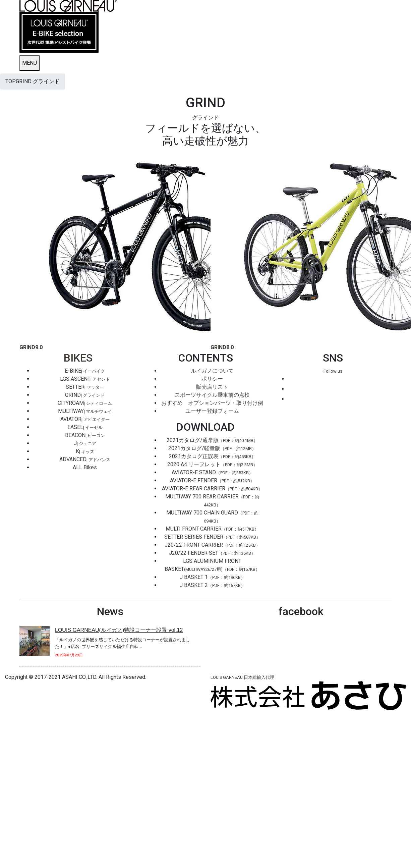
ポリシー (212, 379)
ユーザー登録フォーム (212, 411)
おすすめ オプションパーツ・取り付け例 (212, 403)
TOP (11, 81)
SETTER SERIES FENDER (212, 537)
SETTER (85, 387)
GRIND (85, 395)
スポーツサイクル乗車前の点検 (212, 395)
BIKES (78, 358)
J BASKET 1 (212, 577)
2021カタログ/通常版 (212, 440)
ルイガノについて (212, 371)
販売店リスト (212, 387)
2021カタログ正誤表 (212, 456)
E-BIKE (85, 371)
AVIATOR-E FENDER (212, 480)
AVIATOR (85, 419)
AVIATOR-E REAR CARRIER (212, 489)
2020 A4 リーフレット (212, 464)
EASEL (85, 427)
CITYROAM (85, 403)
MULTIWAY (85, 411)
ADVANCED (85, 459)
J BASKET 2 (212, 585)
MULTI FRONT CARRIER (212, 529)
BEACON (85, 435)
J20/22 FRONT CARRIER (212, 545)
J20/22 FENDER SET (212, 553)
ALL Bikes (85, 467)
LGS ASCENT (85, 379)
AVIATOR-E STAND (212, 472)
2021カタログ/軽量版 (212, 448)
